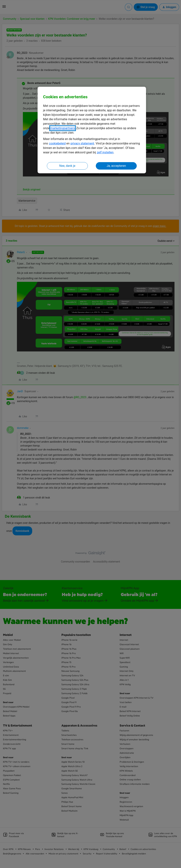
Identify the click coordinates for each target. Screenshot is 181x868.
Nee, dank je (67, 166)
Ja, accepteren (116, 166)
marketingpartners (63, 128)
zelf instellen (105, 152)
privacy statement (82, 143)
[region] (92, 130)
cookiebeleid (57, 143)
